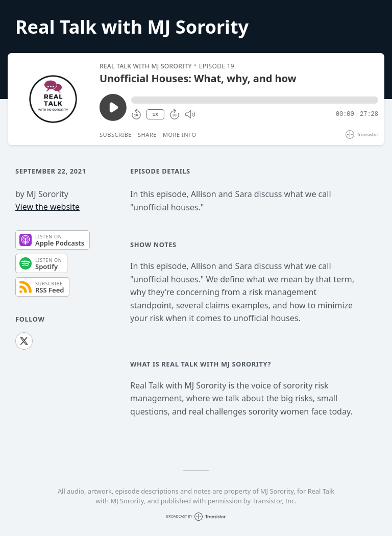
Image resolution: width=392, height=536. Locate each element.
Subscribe (116, 135)
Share (147, 135)
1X (155, 115)
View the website (47, 207)
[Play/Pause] (53, 99)
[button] (255, 100)
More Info (180, 135)
